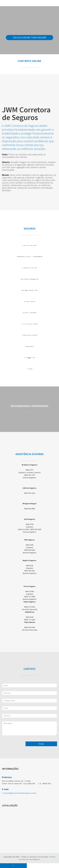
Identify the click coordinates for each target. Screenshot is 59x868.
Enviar (41, 744)
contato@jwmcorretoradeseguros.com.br (20, 793)
